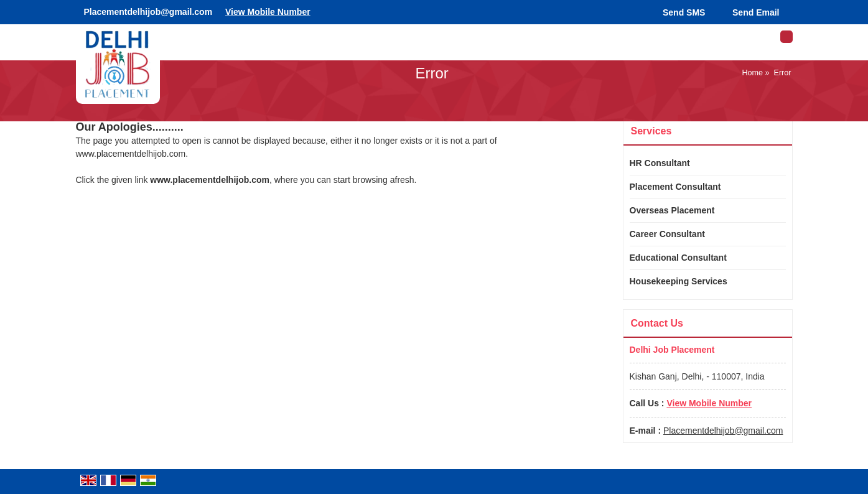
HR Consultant (660, 163)
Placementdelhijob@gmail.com (148, 12)
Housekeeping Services (679, 281)
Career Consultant (667, 234)
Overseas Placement (672, 210)
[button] (268, 12)
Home (752, 73)
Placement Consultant (675, 187)
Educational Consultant (678, 258)
